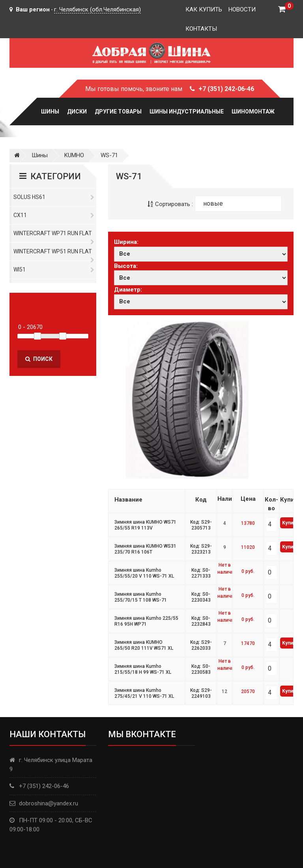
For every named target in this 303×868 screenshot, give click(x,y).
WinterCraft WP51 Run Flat (54, 254)
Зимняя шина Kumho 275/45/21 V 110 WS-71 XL (144, 693)
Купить (290, 523)
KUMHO (74, 155)
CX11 (54, 215)
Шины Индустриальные (187, 112)
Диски (77, 112)
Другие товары (118, 112)
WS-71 (109, 155)
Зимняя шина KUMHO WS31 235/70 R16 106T (145, 549)
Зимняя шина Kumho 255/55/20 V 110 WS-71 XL (144, 573)
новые (213, 204)
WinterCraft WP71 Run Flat (54, 236)
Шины (50, 112)
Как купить (204, 9)
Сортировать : (170, 204)
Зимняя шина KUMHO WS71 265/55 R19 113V (145, 525)
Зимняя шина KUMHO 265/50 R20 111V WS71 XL (144, 645)
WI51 (54, 270)
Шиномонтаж (253, 112)
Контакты (201, 29)
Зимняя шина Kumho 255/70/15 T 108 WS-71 (141, 597)
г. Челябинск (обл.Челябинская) (97, 9)
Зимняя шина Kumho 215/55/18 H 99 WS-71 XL (143, 669)
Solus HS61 (54, 197)
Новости (242, 9)
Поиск (39, 359)
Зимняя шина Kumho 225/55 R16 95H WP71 (146, 621)
